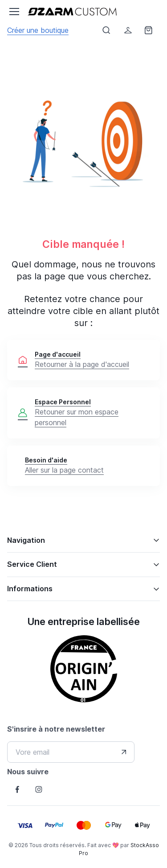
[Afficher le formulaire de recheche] (106, 30)
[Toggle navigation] (14, 12)
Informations (30, 589)
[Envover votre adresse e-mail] (124, 752)
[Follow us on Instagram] (39, 789)
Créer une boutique (38, 30)
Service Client (32, 564)
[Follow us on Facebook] (17, 789)
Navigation (26, 540)
